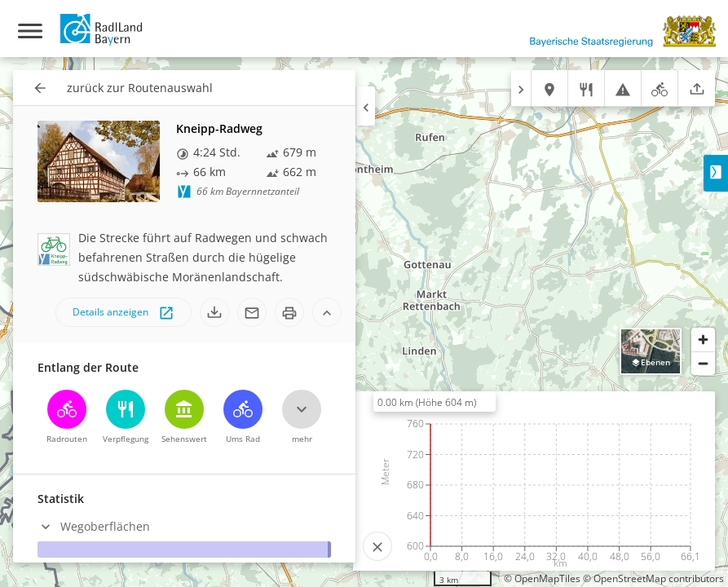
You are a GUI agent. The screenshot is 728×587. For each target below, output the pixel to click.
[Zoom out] (703, 363)
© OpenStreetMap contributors (653, 578)
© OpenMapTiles (542, 578)
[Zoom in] (703, 340)
